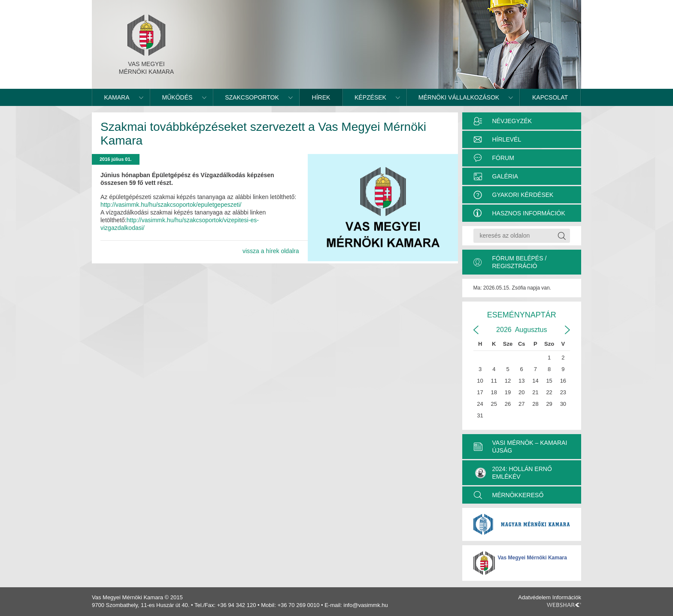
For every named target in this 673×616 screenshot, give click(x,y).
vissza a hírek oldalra (271, 251)
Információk (567, 597)
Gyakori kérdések (523, 195)
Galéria (505, 176)
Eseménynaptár (522, 315)
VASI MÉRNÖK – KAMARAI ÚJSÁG (530, 447)
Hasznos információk (529, 213)
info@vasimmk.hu (366, 605)
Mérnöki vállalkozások (459, 97)
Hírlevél (507, 139)
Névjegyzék (512, 121)
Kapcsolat (550, 97)
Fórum (503, 158)
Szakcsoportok (252, 97)
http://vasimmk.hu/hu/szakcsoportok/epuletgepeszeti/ (171, 205)
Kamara (117, 97)
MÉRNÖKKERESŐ (518, 495)
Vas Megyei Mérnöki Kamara (532, 558)
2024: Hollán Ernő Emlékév (514, 473)
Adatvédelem (534, 597)
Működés (177, 97)
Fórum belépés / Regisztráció (520, 262)
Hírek (321, 97)
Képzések (370, 97)
